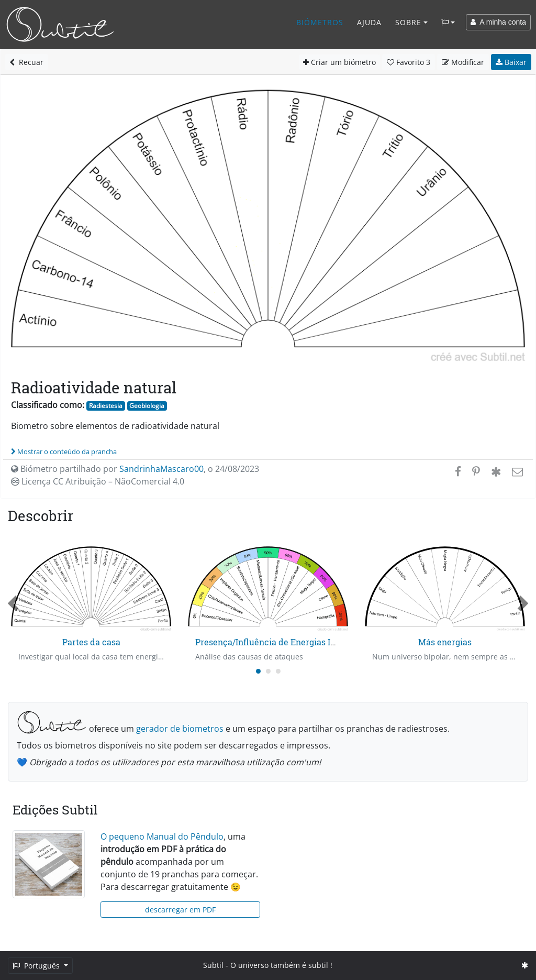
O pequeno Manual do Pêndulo (162, 836)
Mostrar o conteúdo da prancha (64, 452)
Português (37, 966)
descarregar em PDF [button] (180, 910)
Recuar (26, 62)
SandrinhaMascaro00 (161, 469)
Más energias (445, 642)
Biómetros (320, 22)
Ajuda (369, 22)
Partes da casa (91, 642)
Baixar (511, 62)
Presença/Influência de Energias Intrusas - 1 (283, 642)
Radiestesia (106, 406)
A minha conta (498, 22)
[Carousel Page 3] (278, 671)
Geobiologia (147, 406)
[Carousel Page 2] (268, 671)
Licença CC (98, 481)
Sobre (408, 22)
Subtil (213, 965)
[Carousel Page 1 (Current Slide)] (258, 671)
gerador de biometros (180, 729)
